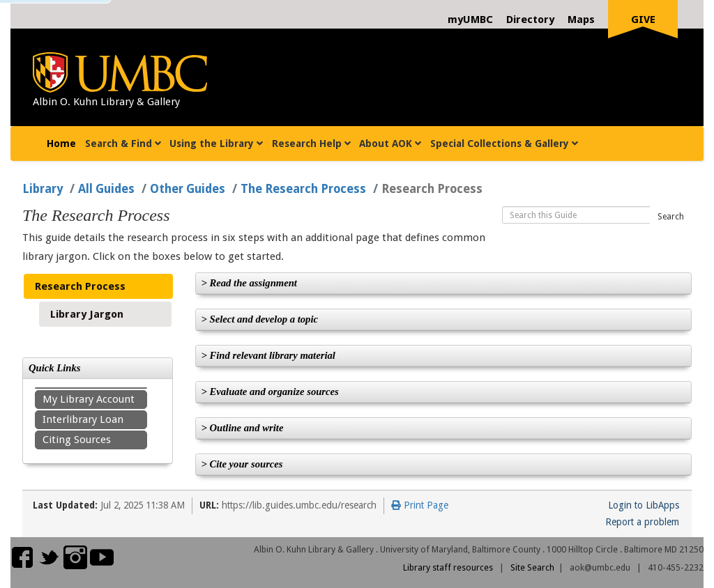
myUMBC (470, 20)
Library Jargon (87, 314)
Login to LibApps (644, 505)
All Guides (106, 189)
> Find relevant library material (268, 355)
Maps (581, 20)
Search (671, 217)
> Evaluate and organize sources (270, 392)
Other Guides (188, 189)
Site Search (532, 567)
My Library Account (89, 399)
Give (643, 20)
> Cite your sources (242, 464)
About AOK (390, 144)
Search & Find (123, 144)
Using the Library (216, 144)
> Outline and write (243, 428)
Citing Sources (77, 440)
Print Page (420, 505)
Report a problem (642, 522)
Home (64, 142)
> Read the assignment (249, 283)
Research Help (311, 144)
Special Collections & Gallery (504, 144)
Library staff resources (448, 567)
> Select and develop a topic (260, 319)
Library (43, 189)
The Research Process (303, 189)
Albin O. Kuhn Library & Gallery (106, 102)
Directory (530, 20)
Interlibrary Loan (83, 419)
